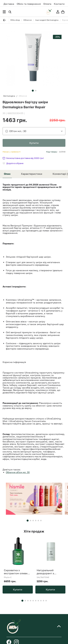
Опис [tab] (7, 174)
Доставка (9, 4)
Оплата (47, 4)
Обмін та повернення (29, 4)
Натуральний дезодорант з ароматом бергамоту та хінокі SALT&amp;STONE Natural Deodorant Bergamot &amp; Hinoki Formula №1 (50, 572)
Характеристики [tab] (32, 174)
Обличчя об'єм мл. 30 (18, 472)
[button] (33, 91)
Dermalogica (9, 96)
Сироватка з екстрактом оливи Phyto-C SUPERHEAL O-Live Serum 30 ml (17, 572)
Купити (18, 589)
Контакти (59, 4)
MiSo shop (15, 20)
